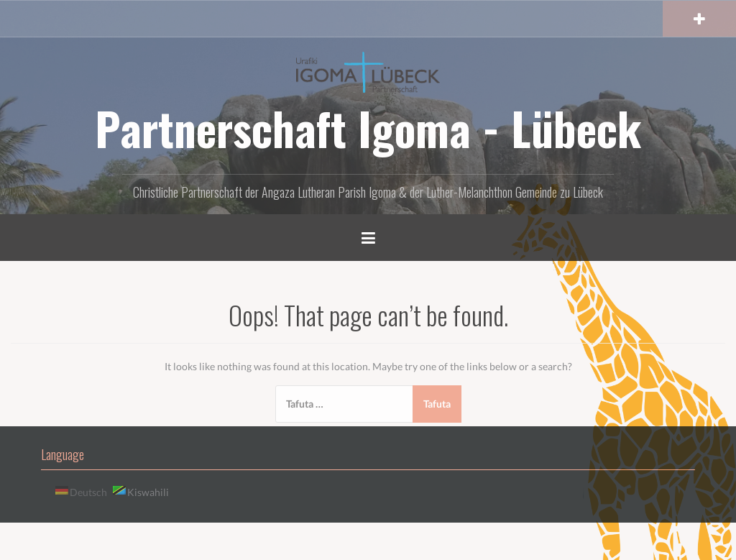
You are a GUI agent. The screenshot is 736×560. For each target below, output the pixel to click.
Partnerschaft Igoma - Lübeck (368, 128)
